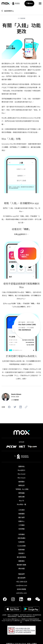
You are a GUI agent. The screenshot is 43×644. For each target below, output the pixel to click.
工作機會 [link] (22, 525)
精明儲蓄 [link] (22, 493)
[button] (40, 3)
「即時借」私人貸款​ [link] (21, 489)
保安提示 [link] (22, 553)
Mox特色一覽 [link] (21, 504)
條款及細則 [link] (21, 538)
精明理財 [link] (22, 482)
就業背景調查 (21, 589)
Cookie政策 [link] (21, 546)
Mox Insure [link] (21, 478)
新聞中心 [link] (22, 521)
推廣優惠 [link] (22, 514)
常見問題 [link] (22, 529)
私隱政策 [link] (22, 542)
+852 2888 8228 (21, 582)
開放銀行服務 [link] (21, 565)
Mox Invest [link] (21, 474)
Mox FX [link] (22, 501)
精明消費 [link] (22, 497)
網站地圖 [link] (22, 569)
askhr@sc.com (22, 593)
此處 (19, 234)
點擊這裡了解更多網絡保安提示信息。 (27, 617)
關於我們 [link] (22, 517)
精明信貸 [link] (22, 485)
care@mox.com (22, 585)
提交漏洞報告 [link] (21, 557)
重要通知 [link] (22, 561)
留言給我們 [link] (21, 578)
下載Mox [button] (29, 3)
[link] (6, 3)
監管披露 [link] (22, 550)
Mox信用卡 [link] (22, 470)
